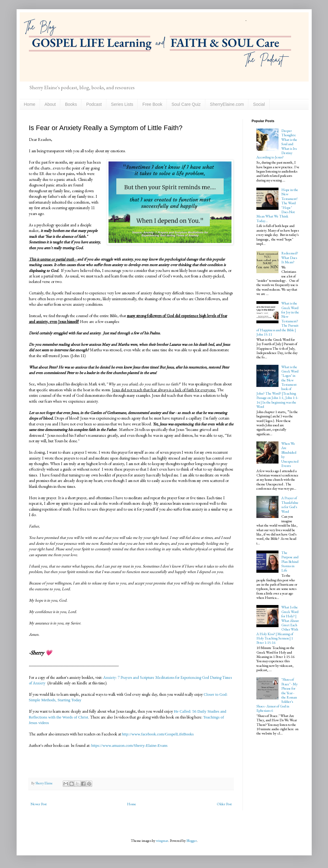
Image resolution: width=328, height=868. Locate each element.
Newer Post (39, 804)
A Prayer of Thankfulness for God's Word (290, 505)
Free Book (152, 104)
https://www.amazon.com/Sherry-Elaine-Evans (129, 745)
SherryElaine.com (227, 104)
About (50, 104)
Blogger (192, 841)
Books (71, 104)
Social (259, 104)
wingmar (162, 841)
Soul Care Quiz (186, 104)
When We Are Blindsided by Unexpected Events (290, 455)
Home (30, 104)
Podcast (94, 104)
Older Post (224, 804)
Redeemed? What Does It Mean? (290, 258)
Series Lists (122, 104)
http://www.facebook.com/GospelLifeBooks (158, 734)
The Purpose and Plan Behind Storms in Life (290, 562)
